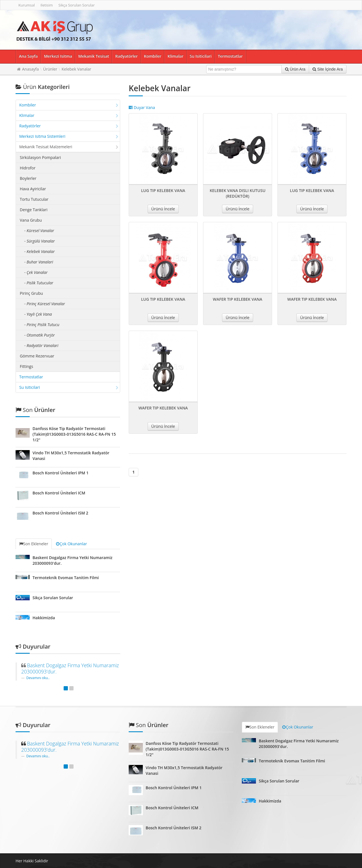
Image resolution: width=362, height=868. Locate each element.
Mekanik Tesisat (94, 56)
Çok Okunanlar (71, 544)
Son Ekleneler (34, 544)
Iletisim (47, 5)
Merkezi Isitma (58, 56)
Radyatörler (126, 56)
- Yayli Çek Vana (38, 314)
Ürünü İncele (163, 209)
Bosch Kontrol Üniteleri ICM (59, 493)
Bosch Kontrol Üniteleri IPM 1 (61, 473)
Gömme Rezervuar (37, 356)
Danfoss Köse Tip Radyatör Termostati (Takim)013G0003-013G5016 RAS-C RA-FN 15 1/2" (74, 434)
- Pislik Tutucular (39, 283)
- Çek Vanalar (36, 272)
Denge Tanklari (34, 210)
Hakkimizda (44, 618)
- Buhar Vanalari (39, 262)
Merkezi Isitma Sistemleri (69, 136)
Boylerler (28, 178)
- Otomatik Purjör (40, 335)
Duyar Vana (142, 107)
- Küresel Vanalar (39, 231)
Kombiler (153, 56)
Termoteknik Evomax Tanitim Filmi (66, 578)
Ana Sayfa (28, 56)
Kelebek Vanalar (77, 69)
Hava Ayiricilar (33, 189)
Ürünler (50, 69)
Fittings (26, 366)
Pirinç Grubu (31, 293)
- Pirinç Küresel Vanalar (45, 304)
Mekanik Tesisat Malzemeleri (69, 147)
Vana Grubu (31, 220)
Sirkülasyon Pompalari (40, 157)
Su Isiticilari (201, 56)
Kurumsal (27, 5)
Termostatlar (230, 56)
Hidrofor (28, 168)
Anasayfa (30, 69)
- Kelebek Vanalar (39, 251)
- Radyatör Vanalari (41, 345)
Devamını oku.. (38, 678)
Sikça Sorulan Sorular (77, 5)
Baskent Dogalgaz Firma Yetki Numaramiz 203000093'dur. (70, 668)
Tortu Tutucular (34, 199)
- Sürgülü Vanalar (40, 241)
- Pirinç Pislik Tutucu (42, 325)
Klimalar (175, 56)
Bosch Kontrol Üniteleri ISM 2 (60, 513)
